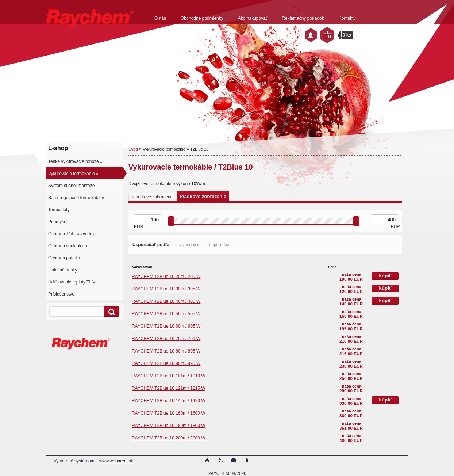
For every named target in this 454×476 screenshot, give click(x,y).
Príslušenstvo (61, 294)
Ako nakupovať (253, 18)
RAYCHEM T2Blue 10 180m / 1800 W (169, 426)
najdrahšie (219, 245)
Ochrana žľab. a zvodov (71, 234)
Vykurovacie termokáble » (73, 174)
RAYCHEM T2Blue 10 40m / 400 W (166, 301)
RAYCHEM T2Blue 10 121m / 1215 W (169, 388)
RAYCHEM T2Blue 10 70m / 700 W (166, 339)
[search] (111, 312)
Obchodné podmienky (202, 18)
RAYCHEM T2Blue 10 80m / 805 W (166, 351)
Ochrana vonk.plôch (68, 246)
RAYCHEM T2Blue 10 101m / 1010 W (169, 376)
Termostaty (59, 210)
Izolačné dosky (63, 270)
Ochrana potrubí (64, 258)
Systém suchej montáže (71, 186)
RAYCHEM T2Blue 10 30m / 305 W (166, 289)
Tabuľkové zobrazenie (152, 197)
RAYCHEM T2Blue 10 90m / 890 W (166, 363)
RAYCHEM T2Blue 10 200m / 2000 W (169, 438)
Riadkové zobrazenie (203, 196)
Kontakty (347, 18)
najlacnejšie (189, 245)
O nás (160, 18)
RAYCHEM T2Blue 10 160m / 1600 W (169, 413)
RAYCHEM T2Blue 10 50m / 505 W (166, 314)
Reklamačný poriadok (303, 18)
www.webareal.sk (116, 461)
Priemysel (58, 222)
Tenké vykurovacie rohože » (75, 161)
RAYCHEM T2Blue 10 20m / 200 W (166, 277)
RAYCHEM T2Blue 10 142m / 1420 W (169, 401)
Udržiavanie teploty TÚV (72, 282)
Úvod (133, 149)
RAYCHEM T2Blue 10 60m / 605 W (166, 326)
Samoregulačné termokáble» (76, 198)
